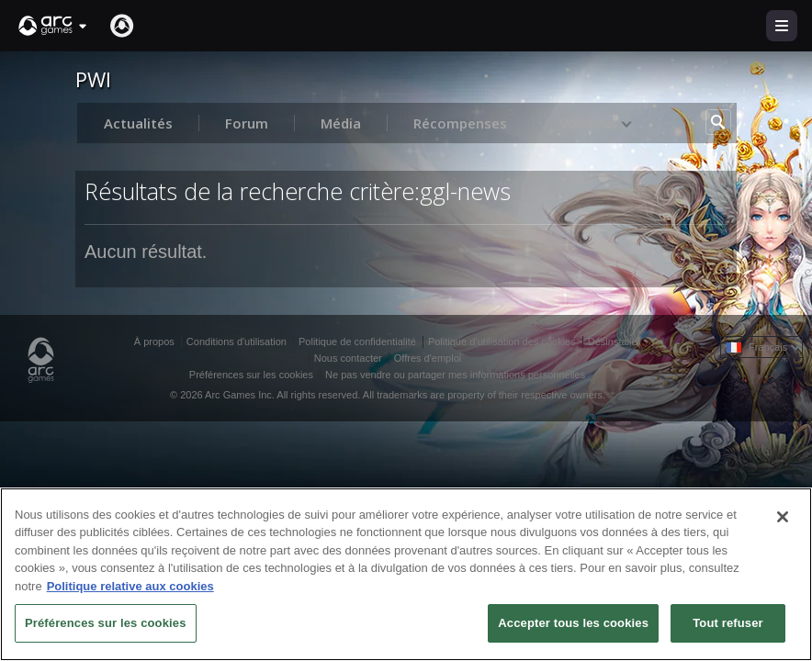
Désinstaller (614, 342)
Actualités (138, 123)
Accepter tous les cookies (573, 623)
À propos (154, 342)
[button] (53, 26)
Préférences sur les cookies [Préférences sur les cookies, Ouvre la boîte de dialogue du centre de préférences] (106, 623)
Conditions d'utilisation (237, 342)
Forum (247, 123)
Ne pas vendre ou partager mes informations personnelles (455, 375)
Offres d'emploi (428, 358)
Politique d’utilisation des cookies (502, 342)
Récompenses (460, 123)
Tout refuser (727, 623)
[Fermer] (783, 517)
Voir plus (596, 123)
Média (341, 123)
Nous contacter (348, 358)
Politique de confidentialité (357, 342)
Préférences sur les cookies (251, 375)
